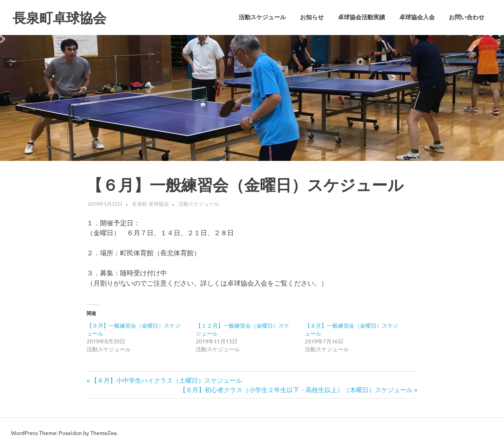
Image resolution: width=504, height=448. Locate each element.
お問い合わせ (467, 17)
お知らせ (312, 17)
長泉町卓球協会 (65, 18)
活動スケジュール (262, 17)
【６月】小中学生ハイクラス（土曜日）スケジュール (166, 380)
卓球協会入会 (417, 17)
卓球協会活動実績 (361, 17)
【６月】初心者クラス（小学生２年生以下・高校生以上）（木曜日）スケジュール (296, 389)
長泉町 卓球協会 (150, 204)
